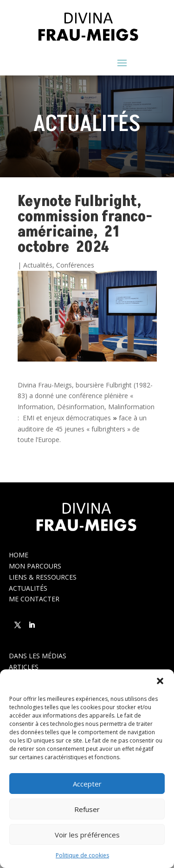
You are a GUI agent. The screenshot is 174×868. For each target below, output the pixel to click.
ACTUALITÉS (28, 588)
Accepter (87, 784)
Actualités (38, 265)
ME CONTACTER (34, 599)
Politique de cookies (82, 855)
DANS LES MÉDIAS (38, 656)
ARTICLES (24, 667)
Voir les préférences (87, 835)
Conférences (75, 265)
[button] (160, 681)
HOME (19, 555)
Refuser (87, 809)
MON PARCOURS (35, 566)
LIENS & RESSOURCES (43, 577)
